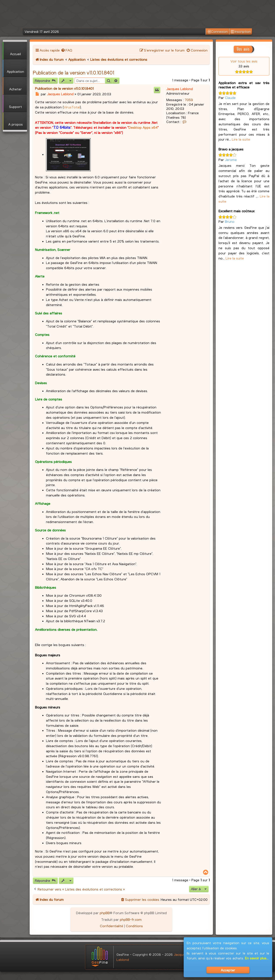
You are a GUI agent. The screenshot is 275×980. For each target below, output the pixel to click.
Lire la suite (241, 139)
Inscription (241, 32)
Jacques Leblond (180, 89)
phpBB (105, 913)
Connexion (218, 32)
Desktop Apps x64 (143, 127)
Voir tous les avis (244, 61)
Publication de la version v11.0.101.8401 (73, 73)
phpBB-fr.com (131, 919)
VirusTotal (72, 107)
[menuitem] (66, 50)
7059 (189, 100)
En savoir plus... (257, 958)
